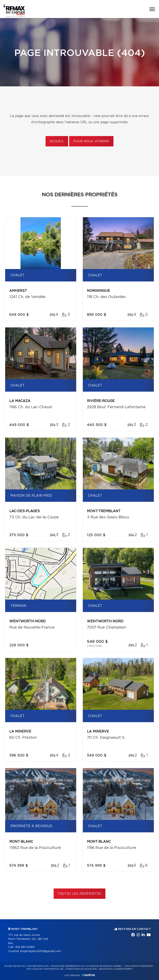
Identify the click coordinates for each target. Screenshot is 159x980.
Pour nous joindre (91, 141)
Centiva (88, 975)
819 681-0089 (25, 947)
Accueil (57, 141)
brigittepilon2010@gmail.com (41, 951)
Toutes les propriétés (80, 894)
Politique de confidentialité (45, 969)
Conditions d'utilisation (81, 969)
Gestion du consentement (116, 969)
